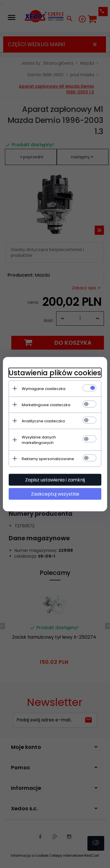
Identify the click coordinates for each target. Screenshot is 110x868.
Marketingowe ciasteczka (46, 405)
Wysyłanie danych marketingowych (39, 440)
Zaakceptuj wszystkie (55, 494)
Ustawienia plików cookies (55, 373)
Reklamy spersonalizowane (48, 459)
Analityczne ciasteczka (43, 421)
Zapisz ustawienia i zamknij (55, 480)
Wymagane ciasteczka (44, 388)
